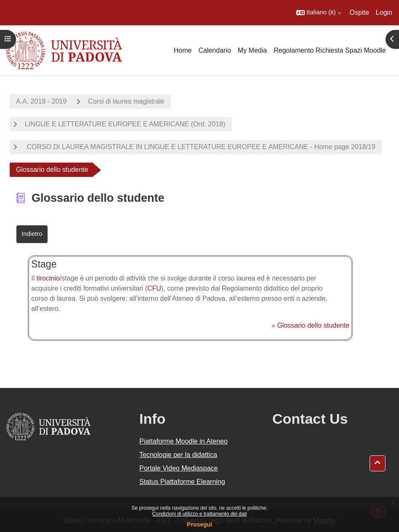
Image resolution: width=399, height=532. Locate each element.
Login (384, 12)
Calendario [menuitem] (214, 50)
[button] (319, 13)
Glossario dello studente (313, 325)
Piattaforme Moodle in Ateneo (184, 441)
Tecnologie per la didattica (178, 455)
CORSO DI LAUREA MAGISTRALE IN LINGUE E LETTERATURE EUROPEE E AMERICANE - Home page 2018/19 (200, 147)
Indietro (32, 234)
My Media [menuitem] (252, 50)
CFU (154, 288)
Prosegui (199, 524)
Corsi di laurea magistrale (126, 101)
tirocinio (48, 278)
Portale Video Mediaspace (179, 468)
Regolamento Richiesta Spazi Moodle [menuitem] (330, 50)
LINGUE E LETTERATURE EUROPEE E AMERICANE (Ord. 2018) (125, 124)
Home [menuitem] (183, 50)
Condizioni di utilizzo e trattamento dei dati (200, 514)
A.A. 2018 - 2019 (41, 101)
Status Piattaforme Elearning (182, 482)
